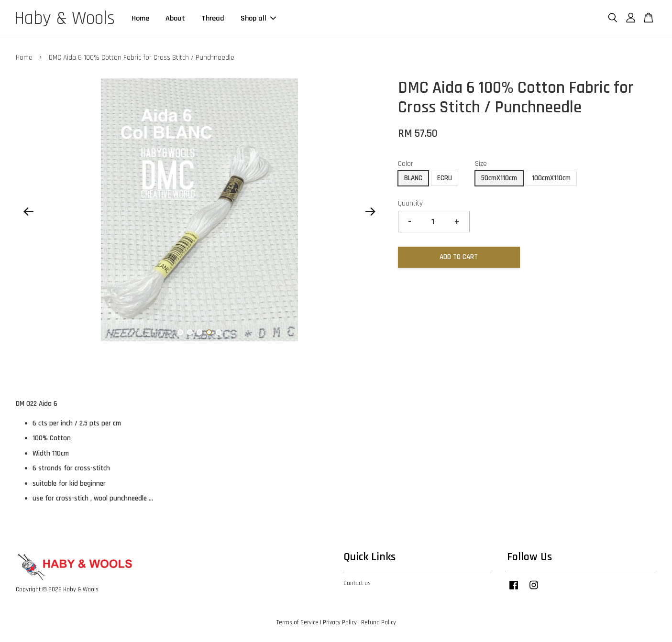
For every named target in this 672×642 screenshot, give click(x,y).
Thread (213, 18)
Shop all (258, 18)
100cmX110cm (551, 178)
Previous (29, 212)
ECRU (445, 178)
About (175, 18)
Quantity (410, 203)
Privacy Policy (340, 622)
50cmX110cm (499, 178)
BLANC (413, 178)
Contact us (357, 583)
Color (406, 164)
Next (371, 212)
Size (481, 164)
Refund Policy (379, 622)
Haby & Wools (65, 19)
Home (140, 18)
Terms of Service (297, 622)
